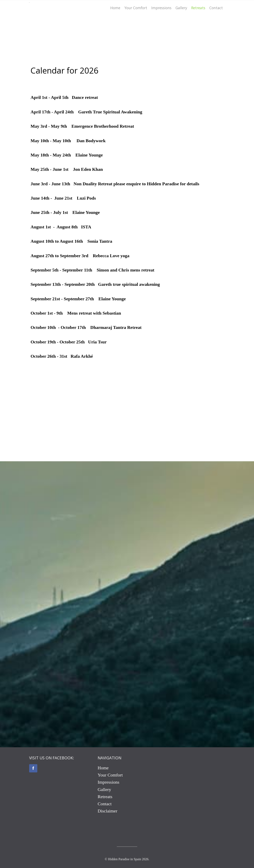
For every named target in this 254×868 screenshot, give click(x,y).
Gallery (104, 789)
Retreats (105, 797)
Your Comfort (110, 775)
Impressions (108, 782)
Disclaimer (108, 811)
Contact (105, 804)
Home (103, 768)
